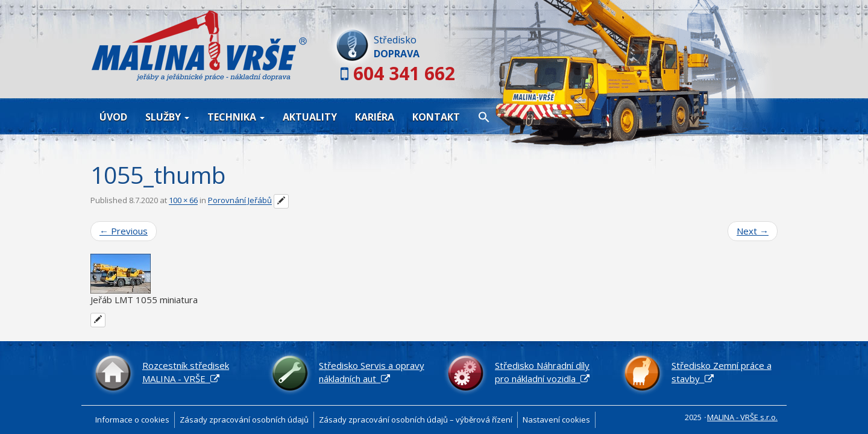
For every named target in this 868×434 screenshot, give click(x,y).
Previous (124, 231)
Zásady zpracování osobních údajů (244, 420)
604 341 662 (404, 73)
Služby (167, 117)
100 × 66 (183, 201)
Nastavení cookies (556, 420)
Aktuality (310, 117)
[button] (484, 116)
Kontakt (436, 117)
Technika (236, 117)
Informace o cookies (132, 420)
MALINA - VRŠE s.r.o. (742, 417)
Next (753, 231)
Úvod (113, 117)
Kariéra (375, 117)
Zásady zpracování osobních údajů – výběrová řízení (416, 420)
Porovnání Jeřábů (240, 201)
